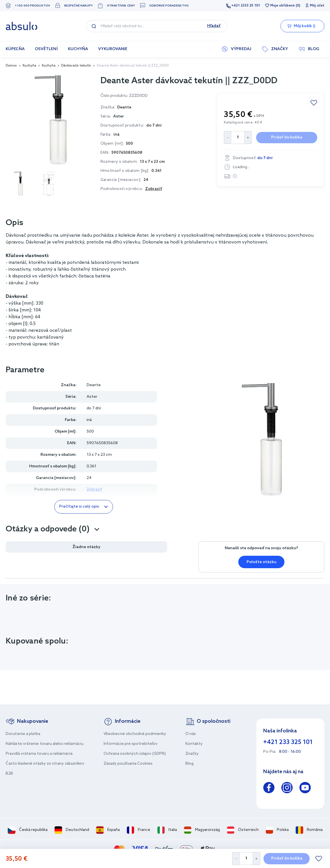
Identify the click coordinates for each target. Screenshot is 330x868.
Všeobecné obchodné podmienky (135, 734)
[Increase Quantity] (257, 859)
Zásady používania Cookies (128, 764)
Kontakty (194, 744)
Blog (189, 764)
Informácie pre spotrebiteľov (131, 744)
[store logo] (22, 26)
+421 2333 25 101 (246, 6)
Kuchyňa (29, 66)
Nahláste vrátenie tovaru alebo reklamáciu (45, 744)
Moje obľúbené (282, 6)
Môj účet (317, 6)
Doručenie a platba (23, 734)
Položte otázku (262, 562)
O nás (191, 734)
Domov (11, 66)
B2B (9, 774)
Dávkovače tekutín (76, 66)
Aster (119, 116)
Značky (192, 754)
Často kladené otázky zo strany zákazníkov (45, 764)
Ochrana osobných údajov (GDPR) (135, 754)
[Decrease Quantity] (236, 859)
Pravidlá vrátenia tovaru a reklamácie (39, 754)
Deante (94, 385)
